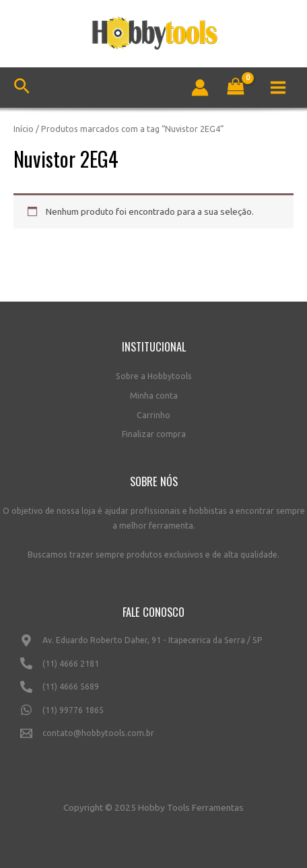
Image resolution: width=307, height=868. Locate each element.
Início (24, 129)
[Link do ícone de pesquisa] (22, 88)
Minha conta (154, 396)
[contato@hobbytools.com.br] (153, 739)
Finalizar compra (154, 434)
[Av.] (153, 646)
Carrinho (153, 415)
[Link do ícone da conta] (200, 88)
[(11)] (153, 669)
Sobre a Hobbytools (154, 376)
